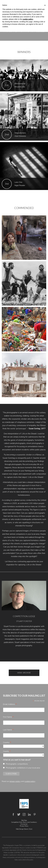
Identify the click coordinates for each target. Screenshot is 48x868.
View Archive (24, 673)
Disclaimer (24, 824)
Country (7, 743)
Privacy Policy (24, 826)
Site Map (24, 820)
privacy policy (15, 781)
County (7, 751)
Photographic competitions (17, 764)
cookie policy (30, 781)
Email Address (10, 704)
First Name (8, 717)
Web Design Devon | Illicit (24, 829)
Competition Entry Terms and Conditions (24, 822)
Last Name (8, 730)
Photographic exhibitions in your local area (23, 768)
